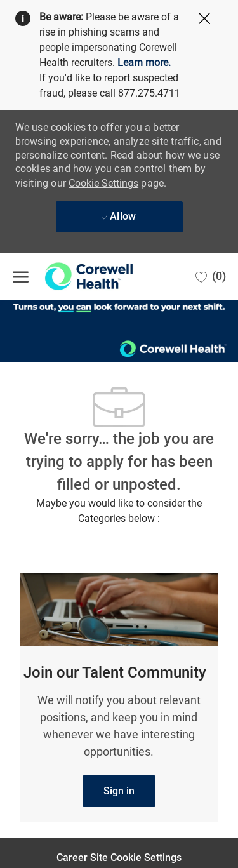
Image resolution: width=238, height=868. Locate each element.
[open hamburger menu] (21, 276)
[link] (119, 791)
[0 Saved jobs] (211, 276)
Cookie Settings (103, 183)
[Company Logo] (76, 276)
